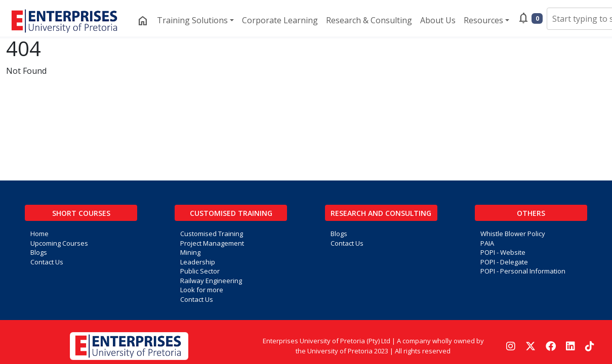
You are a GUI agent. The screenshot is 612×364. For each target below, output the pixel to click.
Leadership (198, 262)
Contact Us (47, 262)
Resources (483, 20)
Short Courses (81, 213)
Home (39, 234)
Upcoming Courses (59, 243)
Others (531, 213)
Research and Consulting (381, 213)
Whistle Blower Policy (513, 234)
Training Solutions (192, 20)
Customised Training (231, 213)
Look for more (202, 290)
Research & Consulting (369, 20)
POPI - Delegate (504, 262)
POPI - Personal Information (523, 271)
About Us (438, 20)
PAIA (487, 243)
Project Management (212, 243)
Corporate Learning (280, 20)
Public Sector (200, 271)
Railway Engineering (211, 281)
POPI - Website (503, 252)
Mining (190, 252)
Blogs (39, 252)
